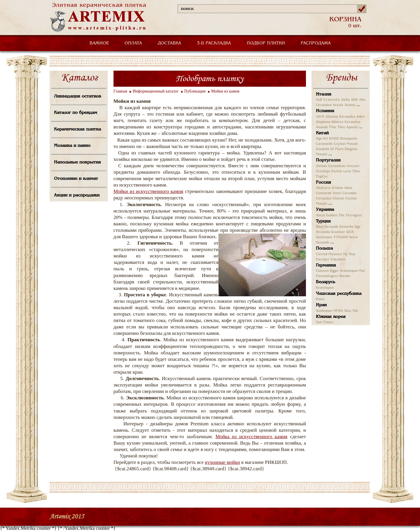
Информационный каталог (156, 91)
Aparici (352, 127)
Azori (337, 193)
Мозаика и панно (72, 146)
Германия (326, 265)
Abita (345, 100)
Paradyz (322, 260)
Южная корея (331, 317)
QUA (350, 232)
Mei (362, 271)
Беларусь (325, 282)
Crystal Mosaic (346, 144)
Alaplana (323, 122)
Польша (324, 248)
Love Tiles (352, 171)
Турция (323, 221)
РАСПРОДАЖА (316, 43)
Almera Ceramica (346, 122)
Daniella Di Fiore (330, 149)
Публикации (195, 91)
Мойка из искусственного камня (252, 437)
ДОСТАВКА (169, 43)
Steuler (345, 276)
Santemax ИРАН (329, 311)
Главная (120, 91)
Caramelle (324, 144)
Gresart (353, 166)
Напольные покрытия (77, 162)
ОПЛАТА (133, 43)
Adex (361, 117)
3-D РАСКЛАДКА (214, 43)
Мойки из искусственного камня (148, 191)
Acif (319, 100)
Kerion (337, 171)
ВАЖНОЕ (99, 43)
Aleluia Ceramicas (331, 166)
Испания (325, 111)
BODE (334, 139)
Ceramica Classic (330, 199)
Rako (320, 299)
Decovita (346, 227)
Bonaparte (349, 139)
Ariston (337, 188)
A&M (320, 117)
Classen (322, 271)
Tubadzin (338, 260)
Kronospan (349, 271)
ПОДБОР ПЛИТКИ (266, 43)
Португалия (328, 160)
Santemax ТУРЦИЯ (332, 237)
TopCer (322, 177)
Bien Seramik (327, 227)
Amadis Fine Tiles (330, 127)
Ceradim (349, 193)
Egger (334, 271)
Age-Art (322, 139)
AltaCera (323, 188)
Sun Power (325, 322)
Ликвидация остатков (78, 96)
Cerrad (322, 254)
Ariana (350, 105)
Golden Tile (335, 215)
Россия (323, 182)
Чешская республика (339, 294)
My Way (349, 254)
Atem (320, 215)
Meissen (335, 254)
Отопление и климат (76, 179)
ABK (354, 100)
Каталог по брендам (76, 113)
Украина (325, 210)
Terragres (354, 215)
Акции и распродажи (77, 195)
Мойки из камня (225, 91)
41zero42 (331, 100)
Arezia (338, 105)
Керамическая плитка (77, 129)
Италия (324, 94)
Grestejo (323, 171)
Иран (321, 305)
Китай (322, 133)
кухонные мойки (223, 462)
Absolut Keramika (340, 117)
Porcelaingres (327, 276)
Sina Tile (351, 311)
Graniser (338, 232)
